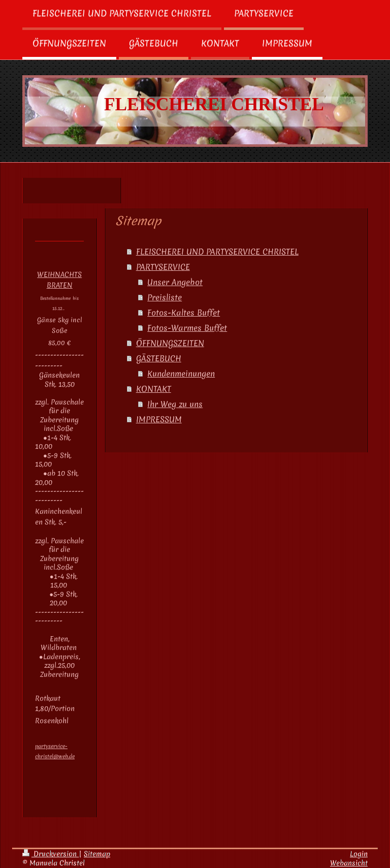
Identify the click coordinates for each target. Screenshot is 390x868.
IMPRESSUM (159, 419)
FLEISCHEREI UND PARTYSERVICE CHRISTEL (217, 252)
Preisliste (165, 297)
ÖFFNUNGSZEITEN (170, 343)
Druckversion (51, 854)
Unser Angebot (175, 282)
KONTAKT (154, 389)
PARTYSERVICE (163, 267)
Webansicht (349, 863)
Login (359, 854)
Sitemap (97, 854)
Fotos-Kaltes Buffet (184, 313)
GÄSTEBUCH (159, 358)
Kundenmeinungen (181, 374)
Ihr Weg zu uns (175, 404)
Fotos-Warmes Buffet (187, 328)
